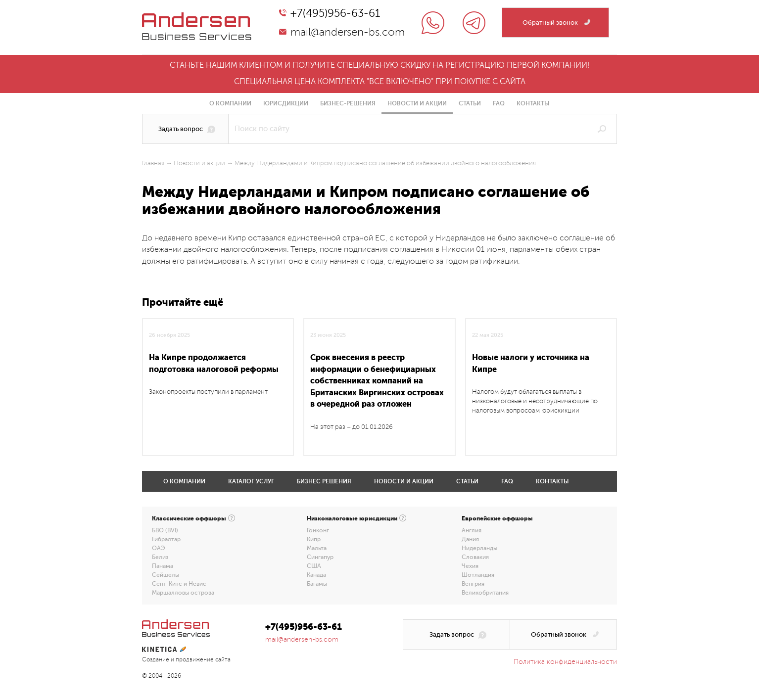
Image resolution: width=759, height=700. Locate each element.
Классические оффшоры (189, 518)
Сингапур (320, 557)
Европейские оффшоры (497, 518)
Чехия (470, 566)
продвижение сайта (203, 660)
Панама (163, 566)
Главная (153, 163)
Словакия (475, 557)
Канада (316, 575)
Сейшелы (166, 575)
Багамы (317, 584)
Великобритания (485, 593)
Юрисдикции (286, 103)
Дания (470, 539)
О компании (230, 103)
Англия (472, 530)
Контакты (533, 103)
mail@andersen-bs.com (348, 32)
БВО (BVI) (165, 530)
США (314, 566)
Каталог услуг (251, 481)
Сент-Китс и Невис (179, 584)
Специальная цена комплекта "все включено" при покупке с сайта (380, 82)
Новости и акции (417, 103)
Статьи (470, 103)
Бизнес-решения (348, 103)
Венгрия (473, 584)
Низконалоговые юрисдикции (352, 518)
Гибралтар (166, 539)
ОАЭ (159, 548)
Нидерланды (479, 548)
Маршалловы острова (183, 593)
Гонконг (318, 530)
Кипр (314, 539)
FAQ (499, 103)
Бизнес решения (324, 481)
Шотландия (478, 575)
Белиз (160, 557)
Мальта (317, 548)
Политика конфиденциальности (565, 662)
